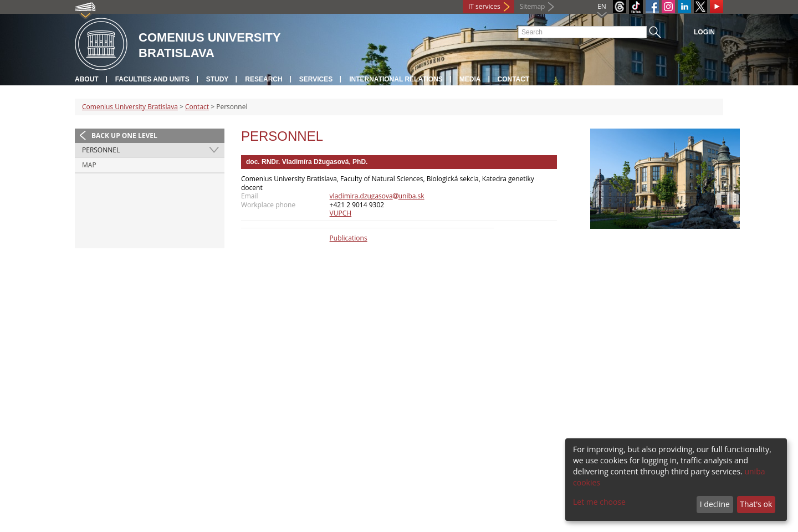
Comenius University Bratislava (130, 107)
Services (316, 79)
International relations (396, 79)
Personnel (101, 150)
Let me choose (599, 502)
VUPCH (341, 213)
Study (218, 79)
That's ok (756, 504)
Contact (514, 79)
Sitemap (533, 6)
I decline (715, 504)
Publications (349, 238)
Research (264, 79)
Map (89, 165)
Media (470, 79)
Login (704, 32)
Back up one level (124, 135)
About (87, 79)
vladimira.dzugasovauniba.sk (377, 196)
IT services (484, 6)
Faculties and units (152, 79)
